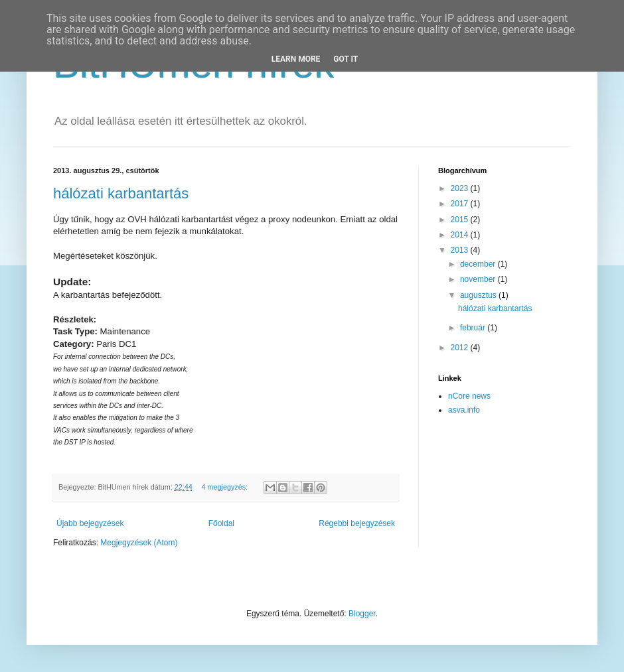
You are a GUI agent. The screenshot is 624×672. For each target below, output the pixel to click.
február (474, 328)
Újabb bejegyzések (90, 523)
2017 (461, 204)
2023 (461, 188)
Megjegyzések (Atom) (139, 543)
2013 (461, 250)
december (479, 264)
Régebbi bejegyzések (357, 523)
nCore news (469, 396)
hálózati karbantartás (121, 193)
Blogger (362, 614)
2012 (461, 348)
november (479, 279)
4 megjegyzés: (225, 487)
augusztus (479, 295)
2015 (461, 220)
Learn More (296, 59)
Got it (346, 59)
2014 (461, 235)
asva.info (464, 410)
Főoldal (221, 523)
